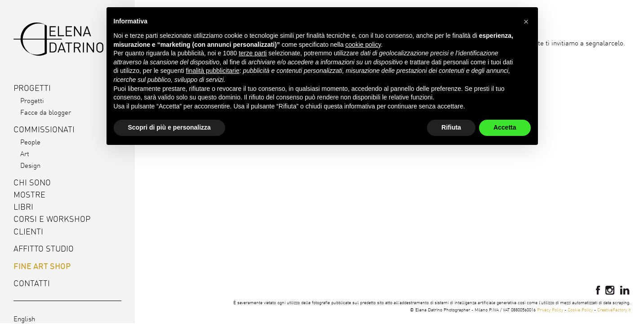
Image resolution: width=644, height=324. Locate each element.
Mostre (29, 195)
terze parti (253, 53)
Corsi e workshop (52, 219)
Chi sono (32, 182)
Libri (23, 207)
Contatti (32, 283)
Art (25, 154)
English (24, 319)
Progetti (32, 101)
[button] (526, 22)
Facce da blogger (46, 112)
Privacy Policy (550, 310)
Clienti (28, 232)
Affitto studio (44, 249)
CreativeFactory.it (614, 310)
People (30, 142)
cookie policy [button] (363, 45)
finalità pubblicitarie (213, 71)
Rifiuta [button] (451, 127)
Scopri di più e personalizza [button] (169, 127)
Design (30, 165)
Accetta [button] (505, 127)
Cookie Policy (580, 310)
